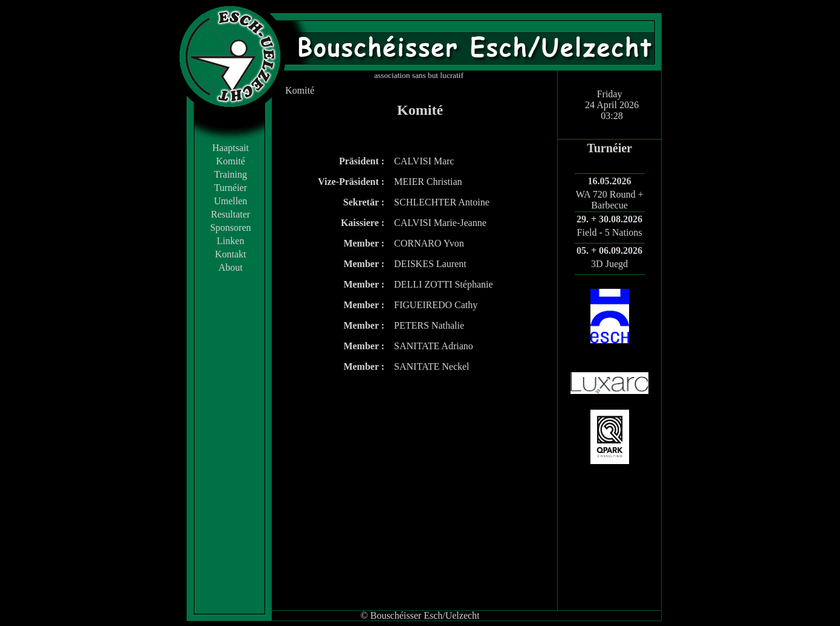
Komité (231, 161)
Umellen (231, 201)
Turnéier (231, 188)
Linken (231, 241)
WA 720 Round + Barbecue (610, 200)
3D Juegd (609, 264)
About (231, 267)
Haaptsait (230, 148)
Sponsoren (231, 227)
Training (231, 174)
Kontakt (231, 254)
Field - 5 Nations (610, 232)
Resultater (231, 214)
